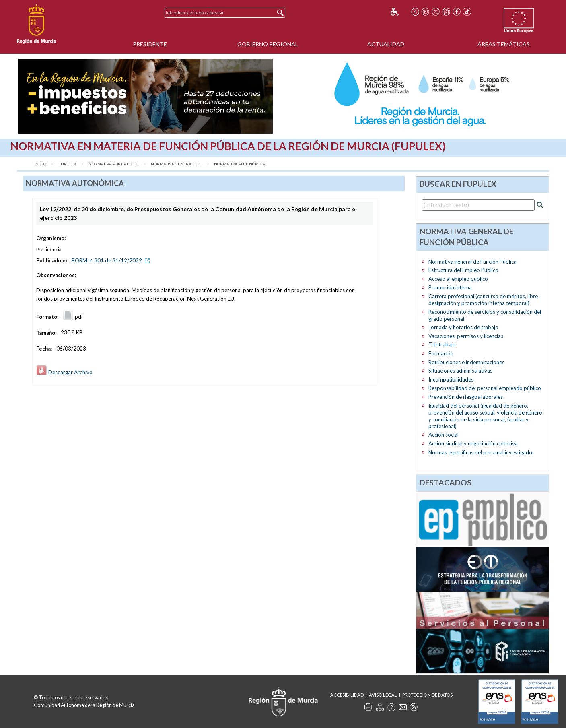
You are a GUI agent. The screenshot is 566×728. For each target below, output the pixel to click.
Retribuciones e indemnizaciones (466, 362)
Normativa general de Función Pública (472, 262)
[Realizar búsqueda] (540, 205)
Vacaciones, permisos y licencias (466, 336)
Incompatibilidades (451, 379)
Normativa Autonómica (240, 164)
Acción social (444, 435)
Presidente (150, 44)
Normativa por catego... (114, 164)
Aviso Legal (383, 695)
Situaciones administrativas (460, 371)
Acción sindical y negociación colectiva (473, 443)
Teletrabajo (442, 344)
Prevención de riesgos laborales (466, 397)
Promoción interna (450, 287)
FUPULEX (67, 164)
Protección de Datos (427, 695)
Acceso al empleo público (458, 279)
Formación (441, 353)
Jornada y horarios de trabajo (463, 327)
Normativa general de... (176, 164)
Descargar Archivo (64, 372)
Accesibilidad (347, 695)
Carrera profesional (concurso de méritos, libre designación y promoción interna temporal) (483, 300)
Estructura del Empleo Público (463, 270)
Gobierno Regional (268, 44)
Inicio (40, 164)
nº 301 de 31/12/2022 (112, 260)
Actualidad (386, 44)
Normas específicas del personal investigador (481, 452)
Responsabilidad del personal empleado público (485, 388)
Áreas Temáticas (504, 44)
